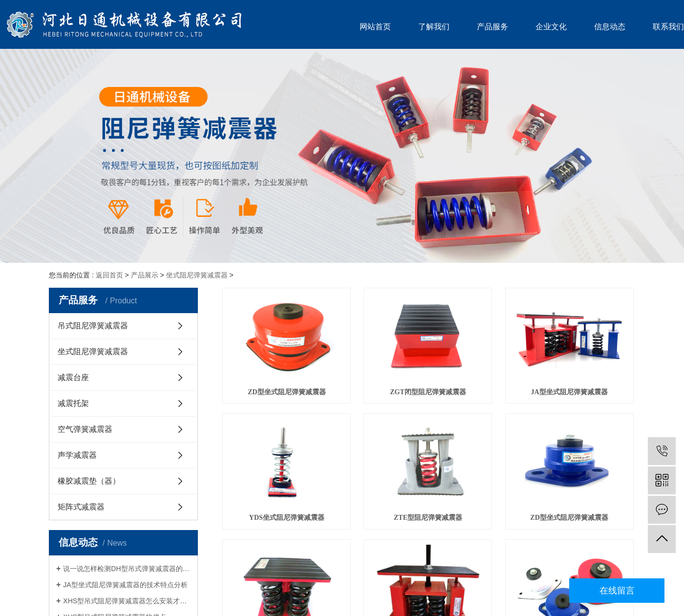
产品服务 (492, 27)
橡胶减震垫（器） (89, 481)
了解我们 (434, 27)
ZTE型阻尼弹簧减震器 (428, 518)
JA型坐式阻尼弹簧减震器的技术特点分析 (125, 585)
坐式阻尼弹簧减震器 (197, 275)
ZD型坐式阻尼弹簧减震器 (287, 392)
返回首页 (109, 275)
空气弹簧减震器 (85, 429)
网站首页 (375, 27)
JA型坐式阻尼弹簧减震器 (569, 392)
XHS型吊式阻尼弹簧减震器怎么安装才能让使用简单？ (127, 601)
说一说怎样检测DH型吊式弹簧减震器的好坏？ (127, 569)
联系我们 (668, 27)
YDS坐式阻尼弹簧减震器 (287, 518)
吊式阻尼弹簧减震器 (93, 326)
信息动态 (610, 27)
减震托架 (73, 403)
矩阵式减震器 (81, 507)
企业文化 (551, 27)
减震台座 (73, 377)
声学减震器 (77, 455)
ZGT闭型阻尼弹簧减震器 (428, 392)
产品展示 (145, 275)
